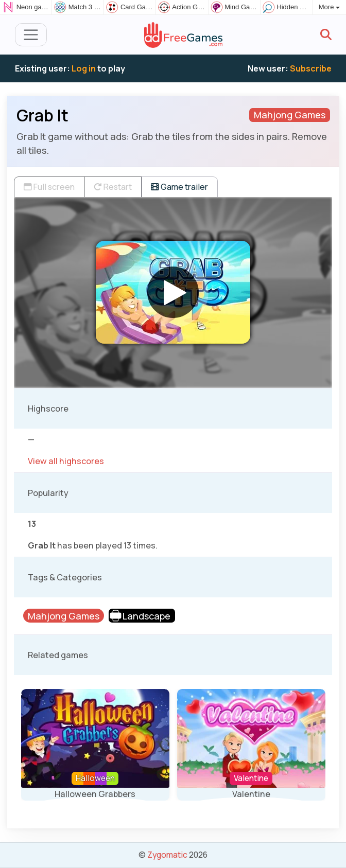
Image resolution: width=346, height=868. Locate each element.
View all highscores (66, 461)
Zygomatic (167, 855)
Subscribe (311, 68)
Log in (84, 68)
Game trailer (179, 187)
